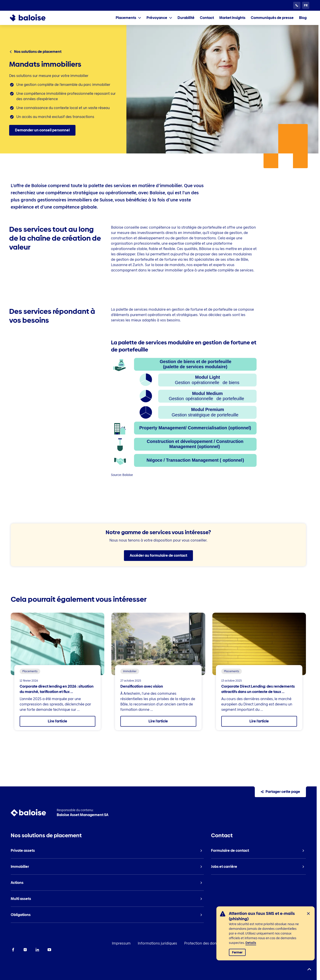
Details (251, 943)
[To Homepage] (32, 18)
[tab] (128, 18)
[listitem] (186, 18)
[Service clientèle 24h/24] (297, 5)
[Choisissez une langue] (306, 5)
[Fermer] (308, 914)
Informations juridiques (157, 943)
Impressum (121, 943)
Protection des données (204, 943)
